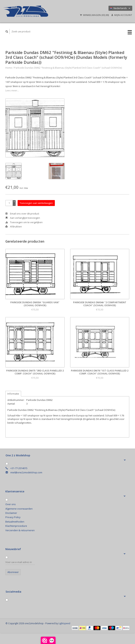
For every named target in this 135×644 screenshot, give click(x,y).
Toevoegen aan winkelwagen (36, 203)
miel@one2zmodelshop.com (26, 472)
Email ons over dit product (22, 214)
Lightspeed (64, 623)
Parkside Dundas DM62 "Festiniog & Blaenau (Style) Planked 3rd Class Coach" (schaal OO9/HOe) (68, 68)
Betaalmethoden (15, 522)
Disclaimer (11, 513)
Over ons (11, 504)
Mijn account (122, 15)
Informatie (13, 394)
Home (9, 68)
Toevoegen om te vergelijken (24, 222)
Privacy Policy (13, 517)
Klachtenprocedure (16, 526)
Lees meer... (12, 90)
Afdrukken (14, 227)
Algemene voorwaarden (19, 509)
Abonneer (13, 572)
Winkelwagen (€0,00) (95, 15)
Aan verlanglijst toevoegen (23, 218)
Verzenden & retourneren (20, 530)
